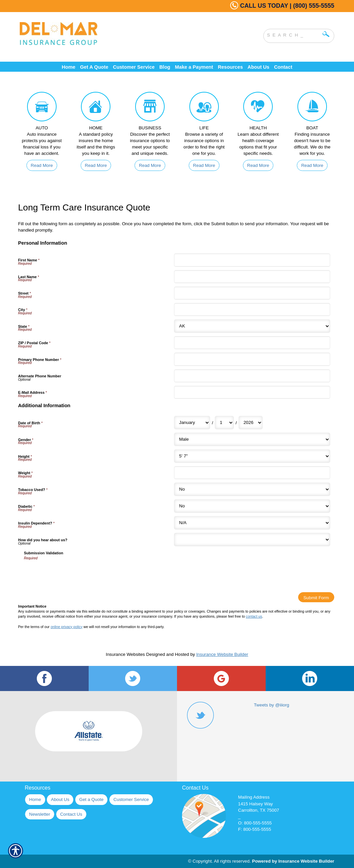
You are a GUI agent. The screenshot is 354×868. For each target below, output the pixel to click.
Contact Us (71, 814)
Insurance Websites (125, 654)
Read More (42, 165)
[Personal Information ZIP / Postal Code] (252, 343)
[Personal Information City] (252, 309)
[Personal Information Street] (252, 293)
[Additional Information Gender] (252, 439)
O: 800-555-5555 (255, 823)
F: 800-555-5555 (255, 829)
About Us (60, 799)
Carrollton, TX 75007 (259, 810)
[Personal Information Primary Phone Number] (252, 359)
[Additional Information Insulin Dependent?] (252, 523)
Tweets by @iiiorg (272, 705)
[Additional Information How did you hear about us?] (252, 540)
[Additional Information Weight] (252, 473)
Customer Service (131, 799)
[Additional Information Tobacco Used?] (252, 489)
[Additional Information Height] (252, 456)
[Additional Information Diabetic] (252, 506)
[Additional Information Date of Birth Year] (251, 423)
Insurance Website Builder (222, 654)
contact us (254, 616)
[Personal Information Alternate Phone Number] (252, 376)
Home (35, 799)
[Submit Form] (316, 597)
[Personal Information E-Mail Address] (252, 392)
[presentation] (75, 574)
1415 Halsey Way (256, 804)
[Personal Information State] (252, 326)
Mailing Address (254, 797)
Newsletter (40, 814)
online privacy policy (66, 627)
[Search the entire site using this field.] (294, 34)
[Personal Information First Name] (252, 260)
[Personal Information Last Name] (252, 277)
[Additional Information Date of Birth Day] (224, 423)
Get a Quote (92, 799)
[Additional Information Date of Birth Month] (192, 423)
